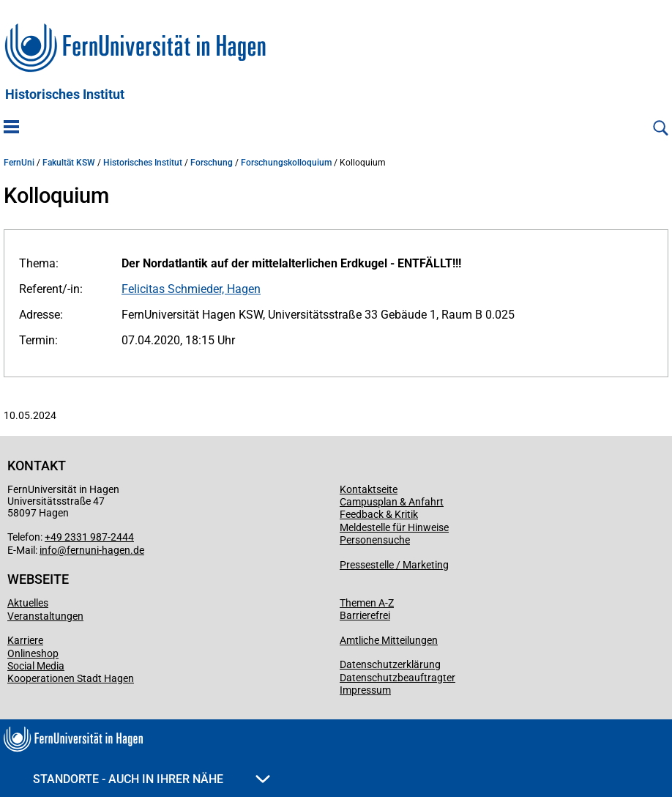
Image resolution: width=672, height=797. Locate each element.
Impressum (365, 690)
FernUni (19, 163)
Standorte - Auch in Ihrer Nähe (152, 779)
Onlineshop (33, 653)
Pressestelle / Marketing (394, 565)
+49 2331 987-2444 (89, 537)
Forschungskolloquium (286, 163)
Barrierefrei (365, 615)
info (48, 550)
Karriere (25, 640)
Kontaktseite (369, 489)
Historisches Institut (65, 94)
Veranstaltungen (45, 616)
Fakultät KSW (69, 163)
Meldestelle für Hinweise (394, 527)
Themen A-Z (367, 603)
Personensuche (375, 540)
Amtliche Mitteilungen (389, 640)
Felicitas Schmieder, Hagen (191, 289)
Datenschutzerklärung (390, 664)
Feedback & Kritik (379, 514)
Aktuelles (28, 603)
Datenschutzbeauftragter (397, 678)
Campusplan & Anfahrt (392, 502)
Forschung (212, 163)
